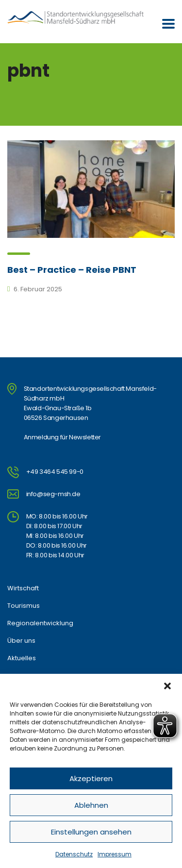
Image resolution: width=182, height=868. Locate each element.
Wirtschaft (23, 588)
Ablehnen (91, 805)
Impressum (115, 854)
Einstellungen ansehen (91, 832)
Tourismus (24, 606)
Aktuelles (22, 658)
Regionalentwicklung (40, 623)
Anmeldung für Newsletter (62, 437)
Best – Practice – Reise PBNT (72, 270)
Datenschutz (74, 854)
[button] (167, 686)
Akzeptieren (91, 778)
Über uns (21, 641)
